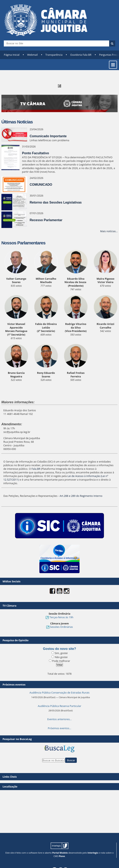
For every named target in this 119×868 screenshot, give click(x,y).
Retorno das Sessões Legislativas (56, 202)
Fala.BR (36, 469)
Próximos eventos (14, 685)
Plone (62, 856)
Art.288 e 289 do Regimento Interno (81, 496)
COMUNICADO (41, 185)
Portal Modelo (60, 853)
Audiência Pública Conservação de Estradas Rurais (59, 693)
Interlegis (93, 853)
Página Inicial (12, 55)
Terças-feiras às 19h (61, 617)
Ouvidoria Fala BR (81, 55)
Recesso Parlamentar (46, 220)
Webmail (32, 55)
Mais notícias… (109, 231)
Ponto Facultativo (35, 153)
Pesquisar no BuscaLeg (17, 739)
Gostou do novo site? (59, 649)
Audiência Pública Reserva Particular (59, 706)
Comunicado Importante (48, 136)
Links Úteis (10, 777)
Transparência (54, 55)
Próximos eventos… (59, 728)
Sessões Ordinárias (62, 627)
